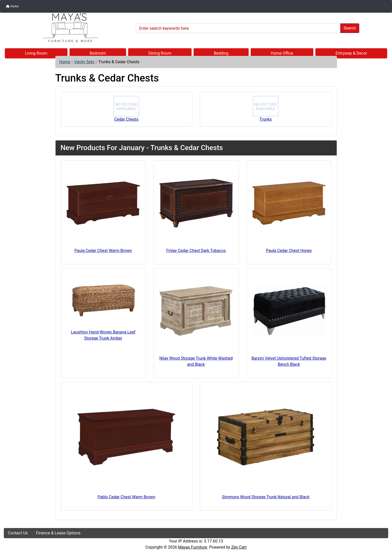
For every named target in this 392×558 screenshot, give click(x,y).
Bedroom (98, 53)
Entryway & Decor (351, 53)
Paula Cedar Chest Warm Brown (103, 251)
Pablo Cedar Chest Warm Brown (126, 497)
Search (350, 28)
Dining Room (160, 53)
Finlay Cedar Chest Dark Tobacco (196, 251)
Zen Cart (239, 547)
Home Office (282, 53)
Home (12, 6)
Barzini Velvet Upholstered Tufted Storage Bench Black (289, 361)
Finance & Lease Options (58, 533)
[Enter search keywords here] (238, 28)
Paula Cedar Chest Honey (289, 251)
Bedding (221, 53)
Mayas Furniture (193, 547)
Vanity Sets (84, 62)
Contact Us (18, 533)
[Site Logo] (68, 28)
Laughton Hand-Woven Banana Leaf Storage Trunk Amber (103, 335)
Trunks (266, 109)
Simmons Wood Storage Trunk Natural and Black (266, 497)
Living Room (36, 53)
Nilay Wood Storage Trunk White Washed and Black (196, 361)
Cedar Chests (126, 109)
